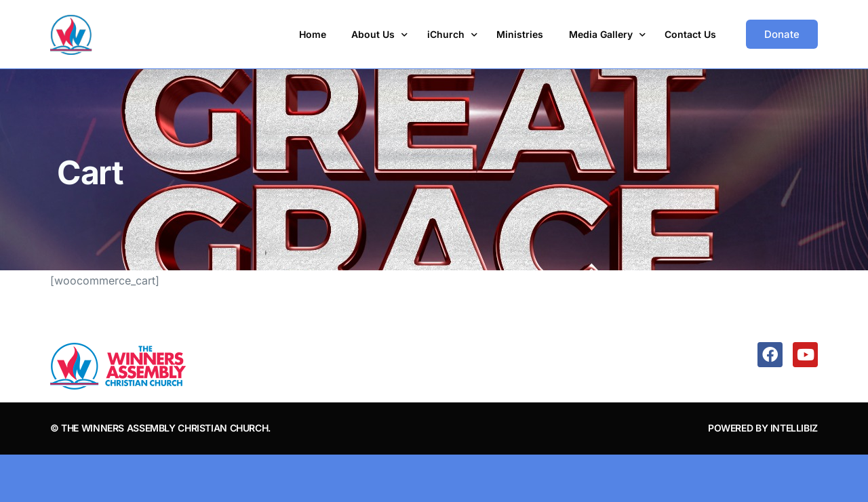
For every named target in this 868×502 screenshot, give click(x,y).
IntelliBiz (794, 428)
